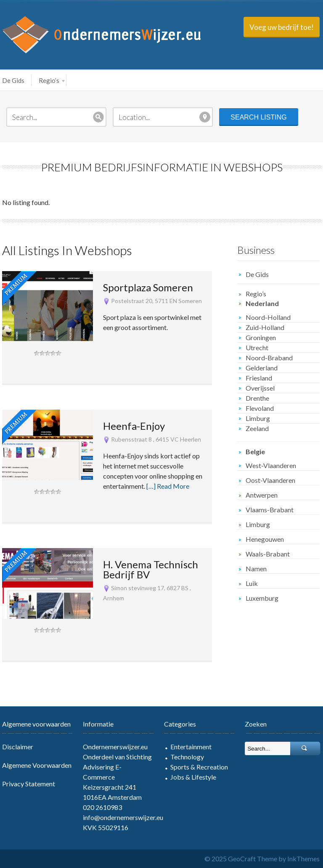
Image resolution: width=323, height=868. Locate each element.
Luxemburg (262, 598)
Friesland (259, 378)
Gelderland (262, 368)
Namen (256, 568)
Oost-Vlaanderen (270, 480)
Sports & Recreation (199, 767)
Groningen (261, 337)
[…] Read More (168, 486)
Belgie (255, 451)
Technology (187, 757)
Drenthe (257, 398)
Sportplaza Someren (148, 287)
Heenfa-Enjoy (134, 426)
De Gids (13, 80)
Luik (252, 583)
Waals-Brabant (268, 554)
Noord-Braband (269, 358)
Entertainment (191, 747)
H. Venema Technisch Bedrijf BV (151, 569)
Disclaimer (18, 747)
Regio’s (52, 80)
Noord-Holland (268, 317)
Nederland (262, 303)
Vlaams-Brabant (270, 510)
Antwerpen (262, 495)
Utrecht (257, 347)
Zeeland (257, 428)
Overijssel (260, 388)
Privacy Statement (29, 784)
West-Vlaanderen (271, 465)
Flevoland (260, 408)
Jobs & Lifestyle (193, 777)
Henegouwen (265, 539)
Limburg (258, 418)
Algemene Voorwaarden (37, 765)
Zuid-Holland (265, 327)
